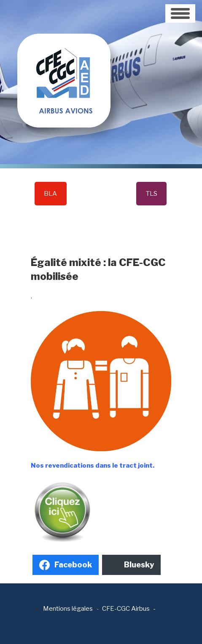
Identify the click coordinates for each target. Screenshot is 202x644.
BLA (50, 194)
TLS (152, 194)
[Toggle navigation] (180, 13)
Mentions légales (68, 609)
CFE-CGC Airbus (126, 609)
